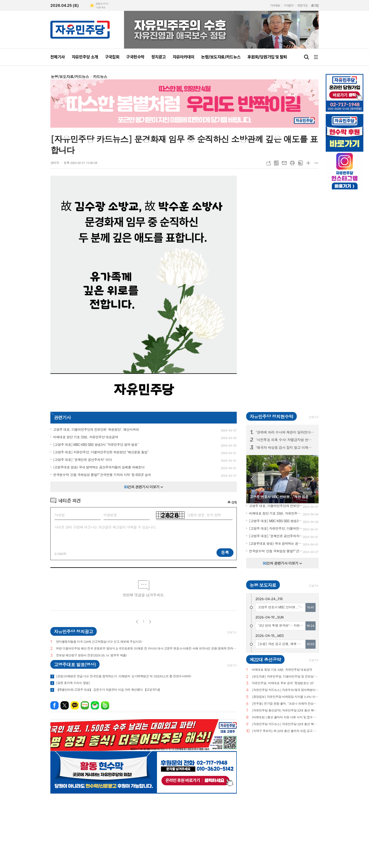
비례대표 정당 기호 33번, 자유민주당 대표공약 (282, 670)
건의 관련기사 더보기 (144, 487)
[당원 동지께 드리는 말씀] (73, 683)
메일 (284, 163)
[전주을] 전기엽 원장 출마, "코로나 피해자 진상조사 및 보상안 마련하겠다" (285, 704)
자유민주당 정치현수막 (271, 416)
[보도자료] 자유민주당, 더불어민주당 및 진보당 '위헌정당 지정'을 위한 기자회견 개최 (285, 677)
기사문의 (289, 6)
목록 (276, 163)
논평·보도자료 (263, 585)
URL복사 (268, 163)
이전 (137, 622)
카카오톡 (75, 705)
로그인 (315, 6)
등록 (225, 552)
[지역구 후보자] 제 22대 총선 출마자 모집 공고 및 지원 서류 (285, 731)
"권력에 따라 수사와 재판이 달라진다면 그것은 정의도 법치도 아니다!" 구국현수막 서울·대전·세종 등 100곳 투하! (285, 432)
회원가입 (302, 6)
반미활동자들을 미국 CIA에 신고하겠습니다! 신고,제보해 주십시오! (99, 642)
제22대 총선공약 (265, 659)
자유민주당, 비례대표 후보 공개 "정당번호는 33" (283, 683)
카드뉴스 (100, 77)
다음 (150, 622)
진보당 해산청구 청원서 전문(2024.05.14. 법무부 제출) (91, 655)
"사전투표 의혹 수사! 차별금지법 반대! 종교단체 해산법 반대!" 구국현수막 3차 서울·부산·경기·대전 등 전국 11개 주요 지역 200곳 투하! (285, 440)
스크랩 (300, 163)
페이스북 (54, 705)
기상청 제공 (100, 8)
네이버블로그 (85, 705)
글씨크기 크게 (308, 163)
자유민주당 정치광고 (73, 631)
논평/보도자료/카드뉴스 (70, 77)
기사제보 (275, 6)
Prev (252, 479)
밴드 (105, 705)
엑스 (65, 705)
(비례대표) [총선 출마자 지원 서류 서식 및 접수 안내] (285, 717)
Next (313, 479)
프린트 (292, 163)
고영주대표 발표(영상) (75, 664)
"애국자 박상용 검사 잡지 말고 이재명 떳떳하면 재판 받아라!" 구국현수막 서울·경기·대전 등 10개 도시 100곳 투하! (285, 448)
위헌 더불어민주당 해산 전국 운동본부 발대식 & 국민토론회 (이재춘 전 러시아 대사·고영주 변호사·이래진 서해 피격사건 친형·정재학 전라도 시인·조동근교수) (146, 649)
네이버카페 (95, 705)
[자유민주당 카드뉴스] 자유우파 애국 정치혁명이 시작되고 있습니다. (285, 690)
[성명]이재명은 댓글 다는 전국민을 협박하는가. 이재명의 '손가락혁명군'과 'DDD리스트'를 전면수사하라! (124, 676)
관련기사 (62, 417)
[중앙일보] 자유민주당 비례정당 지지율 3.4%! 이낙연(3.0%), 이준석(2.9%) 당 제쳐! (285, 697)
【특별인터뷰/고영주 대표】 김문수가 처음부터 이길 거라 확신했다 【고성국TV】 (109, 690)
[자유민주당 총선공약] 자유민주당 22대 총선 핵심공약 (285, 711)
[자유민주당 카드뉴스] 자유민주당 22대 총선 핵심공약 (285, 724)
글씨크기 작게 (316, 163)
